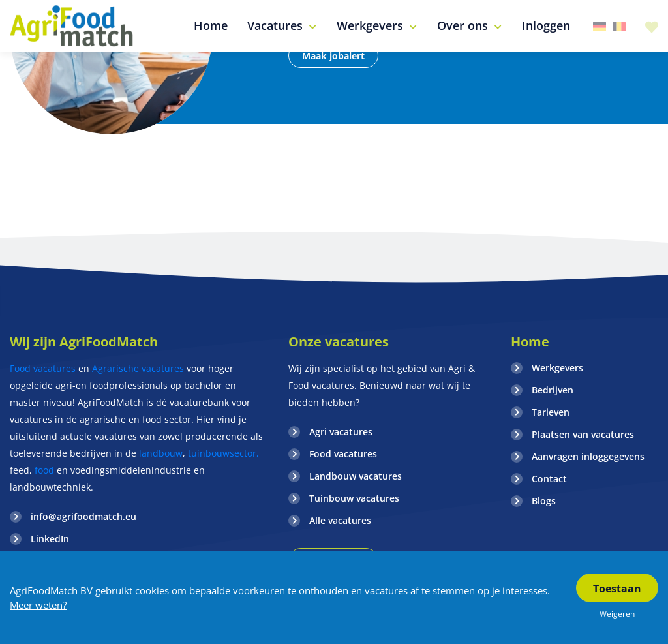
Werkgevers (557, 368)
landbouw (161, 453)
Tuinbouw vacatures (354, 498)
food (44, 470)
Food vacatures (43, 368)
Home (530, 342)
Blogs (544, 501)
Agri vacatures (341, 432)
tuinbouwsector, (223, 453)
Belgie (619, 26)
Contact (549, 479)
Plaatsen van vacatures (583, 434)
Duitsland (600, 26)
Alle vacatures (340, 520)
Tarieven (551, 412)
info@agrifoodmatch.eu (83, 516)
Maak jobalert (333, 56)
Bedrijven (553, 390)
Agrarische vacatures (139, 368)
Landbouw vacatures (356, 476)
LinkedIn (50, 539)
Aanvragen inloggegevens (588, 456)
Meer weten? (38, 605)
